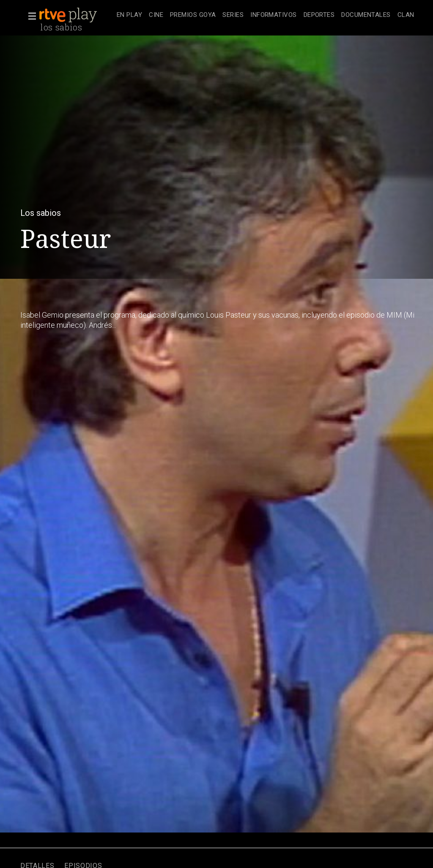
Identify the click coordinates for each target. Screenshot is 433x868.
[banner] (76, 15)
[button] (30, 16)
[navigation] (266, 15)
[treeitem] (129, 15)
